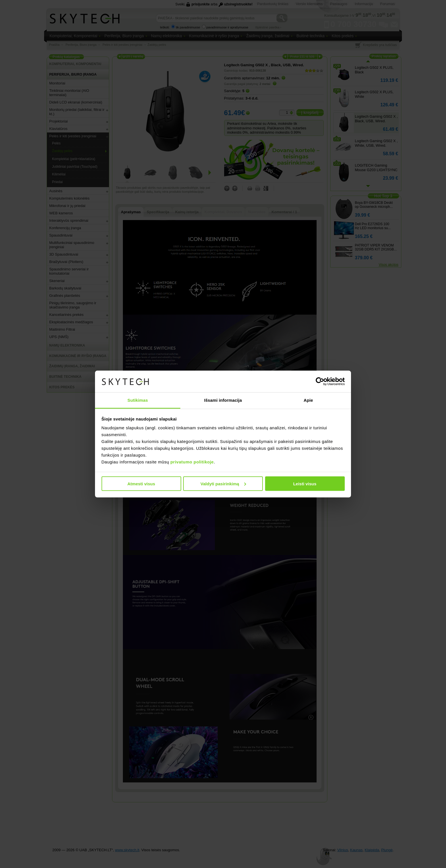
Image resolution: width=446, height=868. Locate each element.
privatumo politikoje (192, 462)
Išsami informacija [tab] (223, 400)
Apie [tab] (308, 400)
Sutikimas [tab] (138, 400)
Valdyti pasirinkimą (223, 483)
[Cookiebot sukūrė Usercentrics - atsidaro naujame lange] (320, 382)
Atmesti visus (141, 483)
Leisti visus (305, 483)
